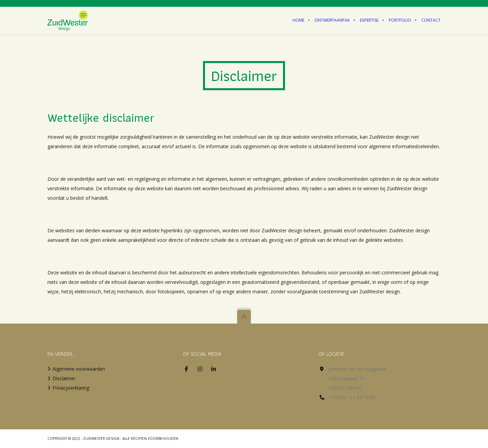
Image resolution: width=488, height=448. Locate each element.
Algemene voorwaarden (79, 369)
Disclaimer (64, 378)
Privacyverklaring (71, 388)
